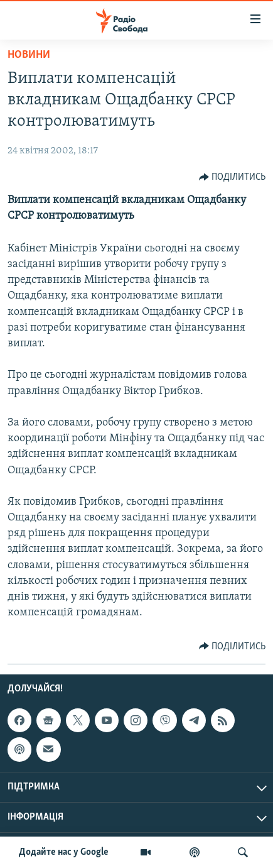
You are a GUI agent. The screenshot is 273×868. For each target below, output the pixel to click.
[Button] (233, 177)
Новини (29, 55)
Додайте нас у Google (64, 852)
